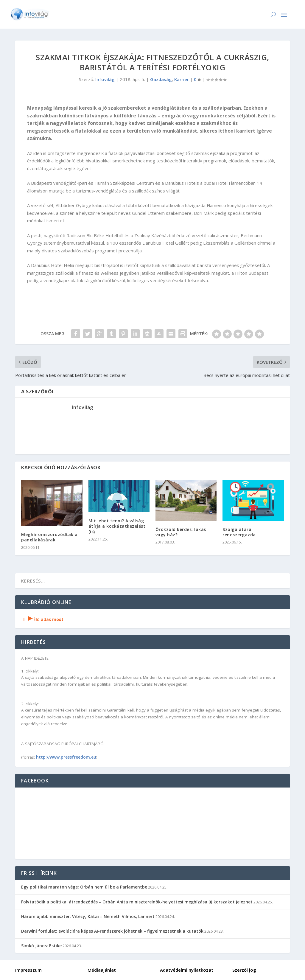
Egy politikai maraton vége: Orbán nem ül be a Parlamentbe (84, 887)
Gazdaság (161, 79)
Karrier (182, 79)
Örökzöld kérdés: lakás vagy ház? (181, 532)
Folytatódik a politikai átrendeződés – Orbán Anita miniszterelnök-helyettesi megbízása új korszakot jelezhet (137, 902)
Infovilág (105, 79)
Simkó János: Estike (41, 946)
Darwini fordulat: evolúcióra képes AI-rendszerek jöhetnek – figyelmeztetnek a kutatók (112, 931)
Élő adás (42, 619)
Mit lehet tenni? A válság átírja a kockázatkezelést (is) (117, 526)
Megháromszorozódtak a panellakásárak (49, 537)
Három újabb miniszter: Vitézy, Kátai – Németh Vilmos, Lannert (88, 916)
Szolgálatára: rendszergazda (239, 532)
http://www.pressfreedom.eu (66, 757)
